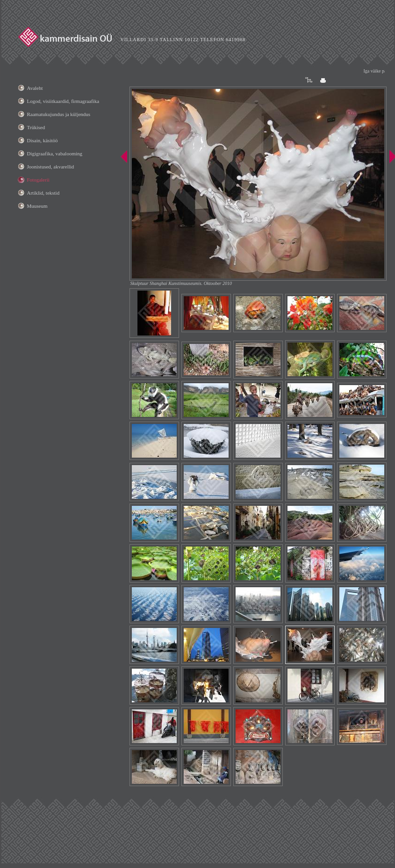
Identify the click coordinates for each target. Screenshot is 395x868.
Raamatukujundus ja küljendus (59, 114)
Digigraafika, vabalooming (55, 153)
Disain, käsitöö (43, 140)
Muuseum (37, 206)
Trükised (36, 127)
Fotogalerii (38, 180)
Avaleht (35, 88)
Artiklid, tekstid (43, 193)
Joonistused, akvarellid (51, 167)
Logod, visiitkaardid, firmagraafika (63, 101)
